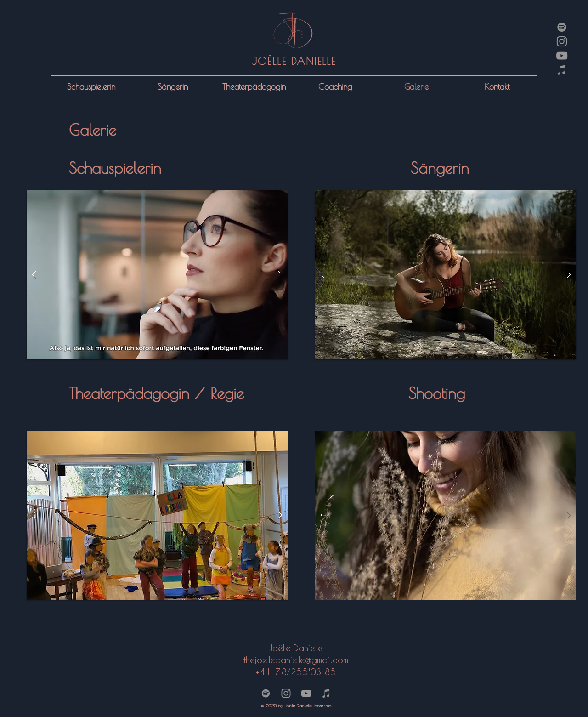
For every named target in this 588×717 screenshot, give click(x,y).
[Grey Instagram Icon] (562, 41)
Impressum (322, 706)
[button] (157, 275)
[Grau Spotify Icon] (562, 27)
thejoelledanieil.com (296, 660)
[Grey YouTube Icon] (562, 56)
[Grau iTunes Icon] (562, 70)
